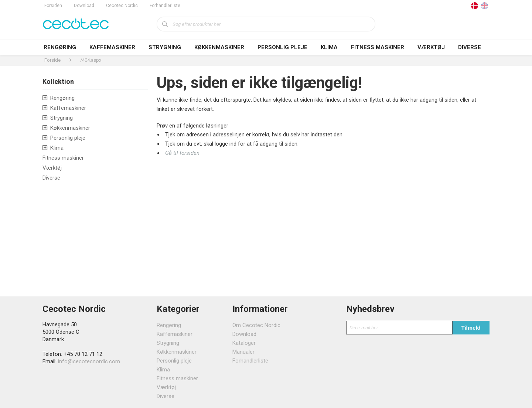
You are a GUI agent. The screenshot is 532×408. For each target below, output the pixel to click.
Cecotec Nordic (122, 6)
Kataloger (244, 343)
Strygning (165, 47)
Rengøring (60, 47)
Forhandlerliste (165, 6)
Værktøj (431, 47)
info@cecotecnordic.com (89, 361)
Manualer (243, 352)
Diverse (470, 47)
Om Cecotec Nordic (256, 325)
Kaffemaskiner (112, 47)
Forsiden (53, 6)
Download (84, 6)
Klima (329, 47)
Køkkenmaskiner (219, 47)
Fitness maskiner (378, 47)
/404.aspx (91, 60)
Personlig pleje (282, 47)
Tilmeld (471, 328)
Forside (52, 60)
